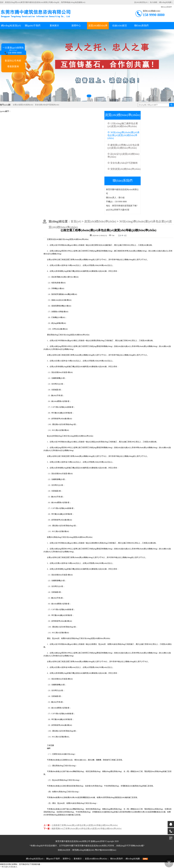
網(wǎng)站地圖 (165, 2)
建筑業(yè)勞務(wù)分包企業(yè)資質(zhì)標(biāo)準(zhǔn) (123, 146)
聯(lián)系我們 (141, 26)
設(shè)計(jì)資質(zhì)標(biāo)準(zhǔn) (123, 155)
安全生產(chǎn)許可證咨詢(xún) (47, 105)
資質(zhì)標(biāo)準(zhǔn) (100, 221)
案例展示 (54, 26)
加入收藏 (153, 2)
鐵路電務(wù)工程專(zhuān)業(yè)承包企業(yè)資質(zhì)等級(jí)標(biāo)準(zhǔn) (87, 829)
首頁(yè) (76, 221)
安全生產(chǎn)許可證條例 (122, 163)
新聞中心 (76, 26)
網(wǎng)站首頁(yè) (11, 26)
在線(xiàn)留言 (120, 26)
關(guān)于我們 (33, 26)
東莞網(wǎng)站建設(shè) (83, 850)
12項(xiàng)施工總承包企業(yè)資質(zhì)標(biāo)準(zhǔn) (123, 125)
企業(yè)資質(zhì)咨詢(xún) (23, 105)
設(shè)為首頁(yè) (141, 2)
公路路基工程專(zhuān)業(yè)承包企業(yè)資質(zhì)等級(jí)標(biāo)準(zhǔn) (85, 825)
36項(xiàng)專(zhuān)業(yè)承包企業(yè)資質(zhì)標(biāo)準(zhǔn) (123, 135)
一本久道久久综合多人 (9, 867)
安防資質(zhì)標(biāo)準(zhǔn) (124, 169)
